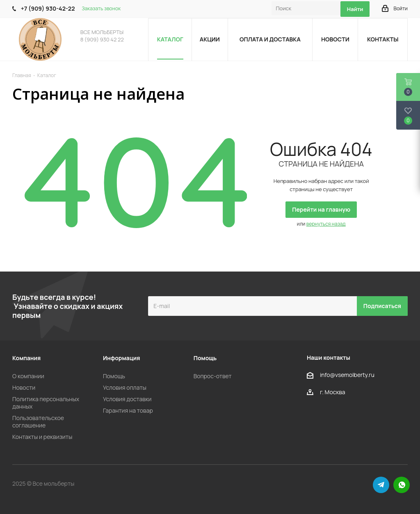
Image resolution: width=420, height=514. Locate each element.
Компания (26, 358)
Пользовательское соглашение (38, 421)
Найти (355, 9)
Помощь (114, 376)
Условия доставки (127, 399)
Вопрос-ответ (213, 376)
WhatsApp (402, 485)
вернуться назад (326, 224)
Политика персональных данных (46, 403)
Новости (24, 387)
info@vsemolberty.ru (347, 375)
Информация (122, 358)
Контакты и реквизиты (42, 437)
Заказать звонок (101, 8)
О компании (28, 376)
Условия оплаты (125, 387)
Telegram (381, 485)
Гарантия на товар (128, 410)
